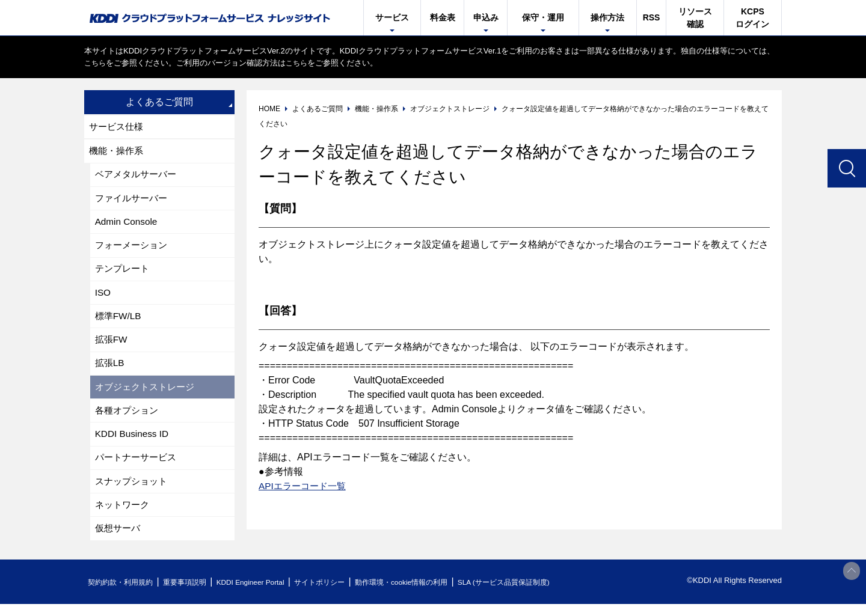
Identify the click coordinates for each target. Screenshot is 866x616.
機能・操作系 (118, 152)
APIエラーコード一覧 (305, 486)
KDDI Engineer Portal (268, 594)
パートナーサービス (138, 473)
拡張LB (111, 374)
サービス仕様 (118, 127)
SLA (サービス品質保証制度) (547, 594)
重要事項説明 (195, 594)
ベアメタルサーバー (138, 177)
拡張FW (112, 349)
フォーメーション (134, 251)
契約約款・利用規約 (124, 594)
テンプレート (124, 276)
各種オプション (129, 423)
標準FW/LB (119, 325)
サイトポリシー (345, 594)
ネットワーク (124, 522)
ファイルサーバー (134, 202)
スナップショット (134, 497)
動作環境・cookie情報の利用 (435, 594)
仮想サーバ (119, 547)
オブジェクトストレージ (148, 399)
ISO (103, 300)
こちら (96, 63)
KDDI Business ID (134, 448)
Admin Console (128, 226)
